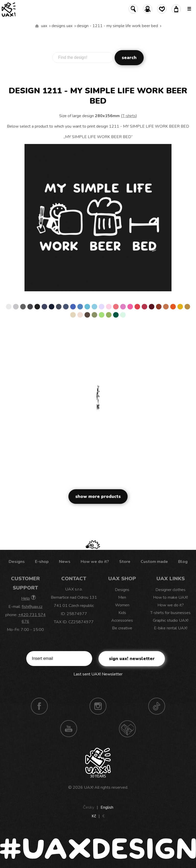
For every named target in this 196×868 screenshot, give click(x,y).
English (107, 807)
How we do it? (95, 562)
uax (44, 26)
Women (122, 605)
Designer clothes (170, 590)
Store (125, 562)
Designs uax (62, 26)
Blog (183, 562)
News (65, 562)
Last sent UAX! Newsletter (98, 674)
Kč (94, 816)
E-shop (42, 562)
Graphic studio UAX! (171, 620)
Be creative (122, 628)
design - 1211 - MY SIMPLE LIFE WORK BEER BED (117, 26)
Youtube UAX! (69, 729)
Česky (89, 807)
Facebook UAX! (39, 706)
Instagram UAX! (98, 706)
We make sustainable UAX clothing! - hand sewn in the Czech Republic (37, 26)
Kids (122, 613)
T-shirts (129, 116)
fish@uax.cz (32, 607)
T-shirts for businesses (170, 613)
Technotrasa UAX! (127, 729)
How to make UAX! (170, 597)
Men (122, 597)
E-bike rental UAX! (171, 628)
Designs (17, 562)
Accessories (122, 620)
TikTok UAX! (157, 706)
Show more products (98, 497)
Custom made (154, 562)
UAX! (89, 787)
